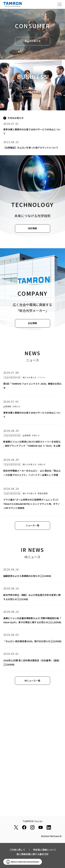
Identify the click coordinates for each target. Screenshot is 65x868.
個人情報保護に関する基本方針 (33, 854)
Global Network (51, 836)
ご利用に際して (17, 850)
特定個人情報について (45, 850)
